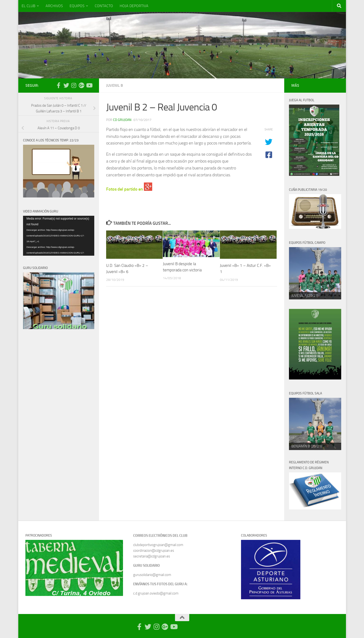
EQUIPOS (77, 6)
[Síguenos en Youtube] (89, 85)
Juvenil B (115, 85)
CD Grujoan (122, 120)
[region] (315, 273)
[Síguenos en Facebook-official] (59, 85)
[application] (59, 236)
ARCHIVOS (54, 6)
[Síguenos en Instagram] (74, 85)
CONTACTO (104, 6)
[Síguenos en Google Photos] (81, 85)
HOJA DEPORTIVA (134, 6)
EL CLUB (28, 6)
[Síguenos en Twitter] (66, 85)
